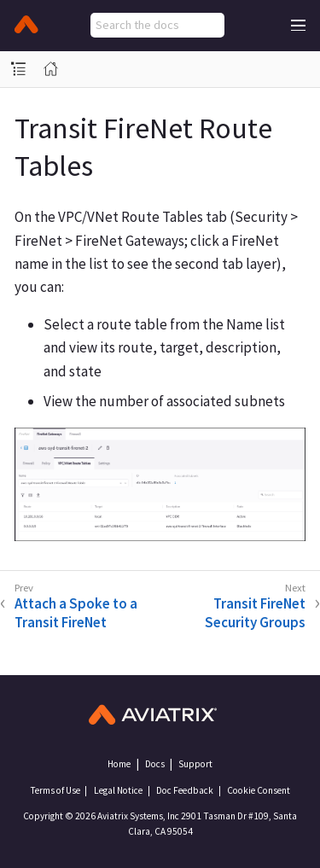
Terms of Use (55, 790)
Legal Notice (118, 790)
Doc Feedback (185, 790)
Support (195, 764)
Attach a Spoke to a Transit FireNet (76, 613)
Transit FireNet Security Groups (255, 613)
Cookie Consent (259, 790)
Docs (155, 764)
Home (119, 764)
